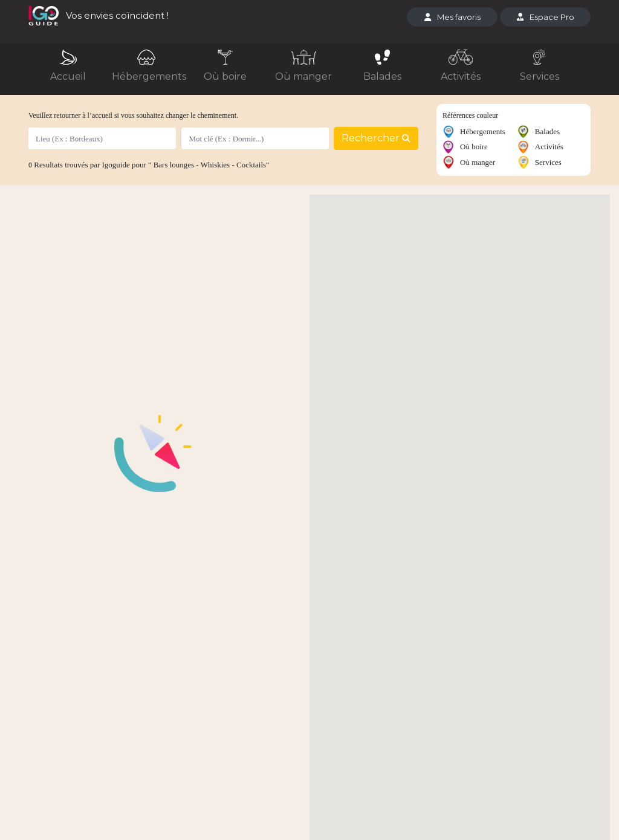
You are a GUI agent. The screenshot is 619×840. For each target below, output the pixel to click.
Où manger (303, 76)
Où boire (225, 76)
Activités (461, 76)
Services (540, 76)
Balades (382, 76)
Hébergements (149, 76)
